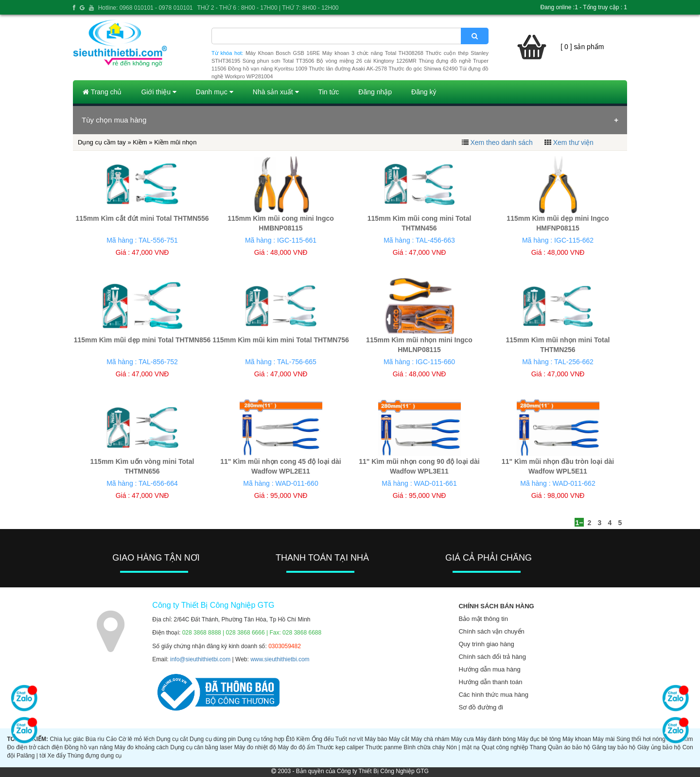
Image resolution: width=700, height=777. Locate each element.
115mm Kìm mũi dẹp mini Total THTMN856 (142, 340)
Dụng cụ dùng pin (213, 739)
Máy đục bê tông (539, 739)
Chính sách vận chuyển (491, 631)
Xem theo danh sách (501, 142)
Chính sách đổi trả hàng (492, 657)
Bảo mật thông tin (483, 619)
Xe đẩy (57, 756)
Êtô (290, 739)
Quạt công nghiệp (505, 747)
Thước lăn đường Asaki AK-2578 (348, 69)
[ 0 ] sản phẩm (582, 47)
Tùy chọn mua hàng (114, 120)
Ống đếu (323, 739)
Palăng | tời (31, 756)
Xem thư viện (573, 142)
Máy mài (604, 739)
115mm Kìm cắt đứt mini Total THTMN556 (142, 218)
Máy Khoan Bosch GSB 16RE (283, 53)
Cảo (111, 739)
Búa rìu (95, 739)
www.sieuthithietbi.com (280, 659)
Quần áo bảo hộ (569, 747)
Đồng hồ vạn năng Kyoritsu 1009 (268, 69)
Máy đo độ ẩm (296, 747)
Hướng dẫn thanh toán (490, 682)
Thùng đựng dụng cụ (94, 756)
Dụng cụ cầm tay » (105, 142)
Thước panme (384, 747)
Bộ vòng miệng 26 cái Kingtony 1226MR (367, 61)
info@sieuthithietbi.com (200, 659)
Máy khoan (577, 739)
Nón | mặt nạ (463, 747)
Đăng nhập (375, 92)
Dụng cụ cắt (172, 739)
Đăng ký (424, 92)
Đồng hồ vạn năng (89, 747)
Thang (538, 747)
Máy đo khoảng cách (141, 747)
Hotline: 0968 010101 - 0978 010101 (146, 8)
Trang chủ (102, 92)
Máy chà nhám (430, 739)
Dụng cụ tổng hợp (261, 739)
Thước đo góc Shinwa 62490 (423, 69)
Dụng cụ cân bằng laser (201, 747)
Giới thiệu (158, 92)
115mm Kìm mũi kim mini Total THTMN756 (281, 340)
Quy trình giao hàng (486, 644)
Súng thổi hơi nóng (641, 739)
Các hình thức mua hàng (493, 695)
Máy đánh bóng (496, 739)
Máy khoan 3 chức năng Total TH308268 (373, 53)
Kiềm (140, 142)
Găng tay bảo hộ (614, 747)
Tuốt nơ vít (349, 739)
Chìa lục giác (67, 739)
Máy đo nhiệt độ (255, 747)
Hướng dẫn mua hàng (489, 669)
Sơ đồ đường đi (481, 707)
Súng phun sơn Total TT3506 (279, 61)
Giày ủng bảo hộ (659, 747)
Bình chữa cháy (424, 747)
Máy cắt (399, 739)
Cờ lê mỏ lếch (137, 739)
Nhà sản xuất (276, 92)
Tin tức (329, 92)
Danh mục (215, 92)
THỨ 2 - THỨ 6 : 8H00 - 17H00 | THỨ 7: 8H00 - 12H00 (268, 8)
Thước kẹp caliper (341, 747)
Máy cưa (463, 739)
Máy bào (376, 739)
